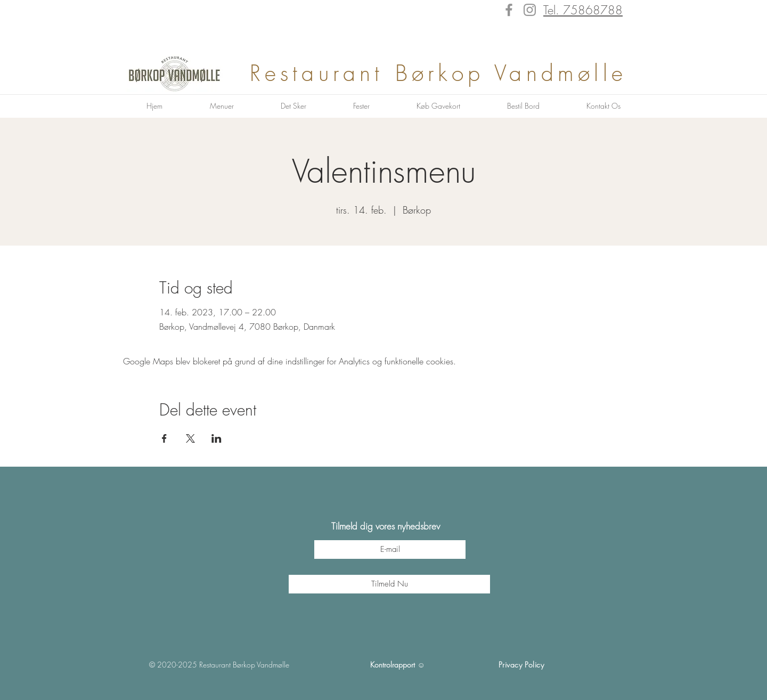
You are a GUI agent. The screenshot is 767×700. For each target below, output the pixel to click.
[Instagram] (530, 10)
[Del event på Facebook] (164, 438)
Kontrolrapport (393, 665)
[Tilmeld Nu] (389, 584)
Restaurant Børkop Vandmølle (444, 73)
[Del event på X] (190, 438)
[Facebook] (509, 10)
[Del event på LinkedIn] (217, 438)
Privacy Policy (521, 665)
